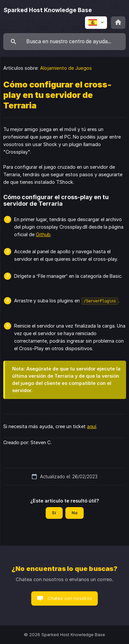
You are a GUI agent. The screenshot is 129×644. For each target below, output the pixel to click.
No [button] (75, 513)
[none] (48, 10)
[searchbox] (64, 42)
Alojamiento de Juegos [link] (66, 68)
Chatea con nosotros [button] (70, 598)
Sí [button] (54, 513)
